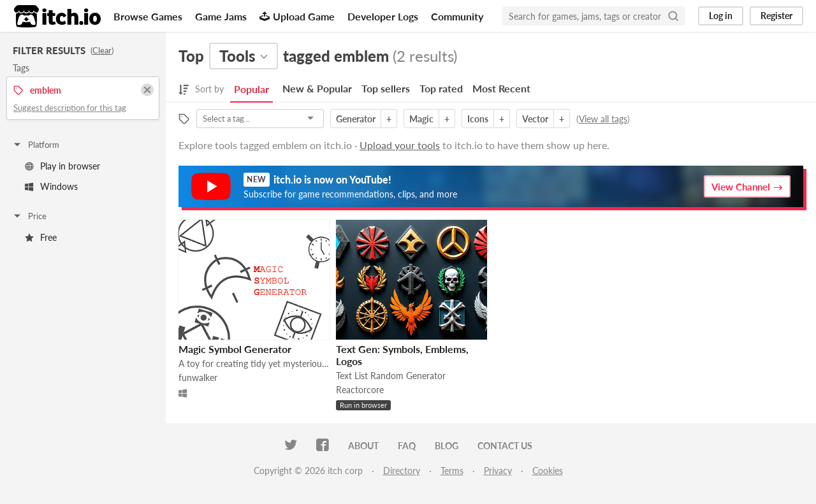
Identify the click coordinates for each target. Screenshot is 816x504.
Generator (356, 119)
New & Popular (317, 88)
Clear (102, 50)
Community (457, 16)
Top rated (441, 88)
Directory (402, 471)
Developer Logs (383, 16)
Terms (452, 471)
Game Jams (221, 16)
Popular (251, 89)
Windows (51, 186)
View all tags (603, 119)
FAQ (407, 446)
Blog (447, 446)
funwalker (198, 378)
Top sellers (386, 88)
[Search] (673, 16)
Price (29, 216)
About (363, 446)
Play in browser (62, 166)
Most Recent (501, 88)
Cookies (548, 471)
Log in (721, 16)
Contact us (505, 446)
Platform (36, 145)
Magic (421, 119)
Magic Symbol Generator (235, 349)
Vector (535, 119)
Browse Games (148, 16)
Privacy (498, 471)
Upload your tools (400, 145)
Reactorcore (360, 390)
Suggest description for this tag (70, 108)
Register (776, 16)
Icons (478, 119)
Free (41, 237)
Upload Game (297, 16)
